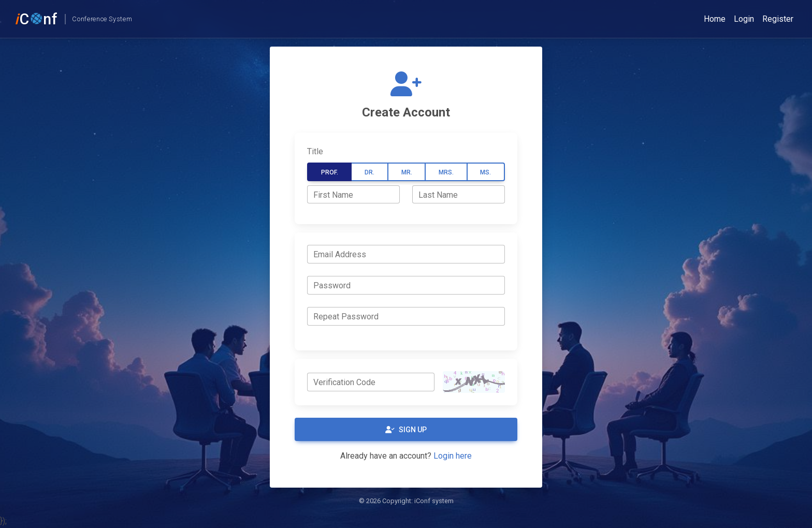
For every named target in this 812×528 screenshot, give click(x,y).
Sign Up (406, 430)
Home (715, 19)
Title (315, 151)
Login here (453, 456)
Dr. (369, 172)
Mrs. (446, 172)
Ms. (485, 172)
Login (744, 19)
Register (778, 19)
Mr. (407, 172)
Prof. (330, 172)
